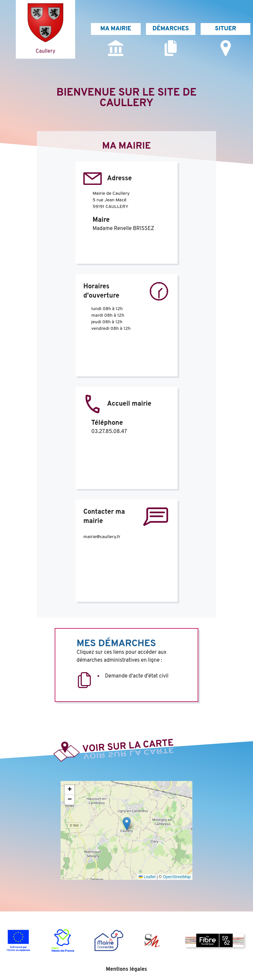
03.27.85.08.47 (109, 432)
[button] (127, 824)
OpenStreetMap (177, 877)
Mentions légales (127, 969)
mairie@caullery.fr (102, 537)
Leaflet (147, 877)
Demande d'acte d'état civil (137, 676)
